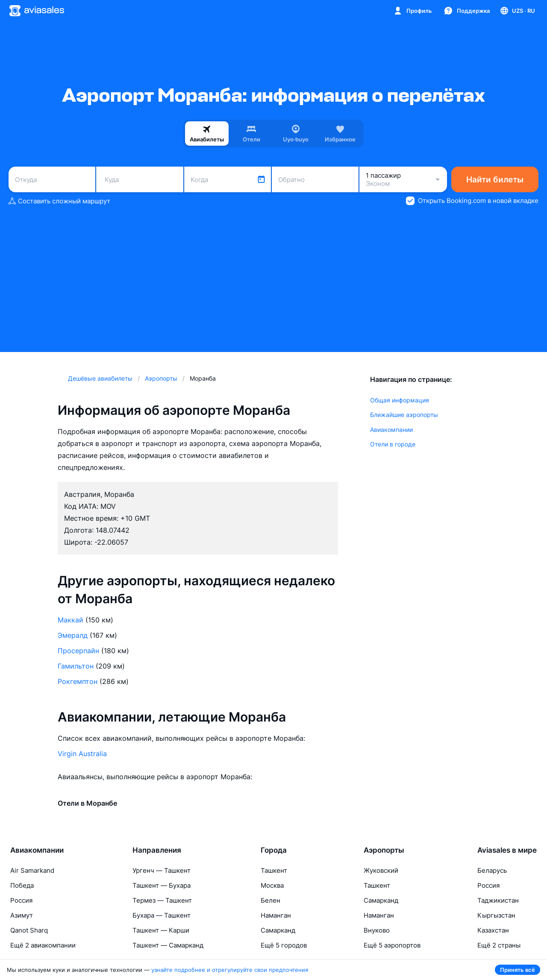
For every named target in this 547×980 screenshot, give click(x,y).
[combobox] (52, 179)
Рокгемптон (78, 681)
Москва (272, 885)
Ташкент (274, 870)
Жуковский (381, 870)
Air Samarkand (32, 870)
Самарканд (278, 930)
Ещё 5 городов (284, 945)
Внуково (377, 930)
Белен (271, 900)
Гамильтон (76, 666)
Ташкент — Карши (161, 930)
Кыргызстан (496, 915)
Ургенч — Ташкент (162, 870)
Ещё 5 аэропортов (392, 945)
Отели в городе (393, 444)
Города (274, 850)
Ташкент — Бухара (162, 885)
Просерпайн (78, 651)
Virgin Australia (82, 754)
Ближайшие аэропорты (404, 415)
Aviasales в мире (507, 850)
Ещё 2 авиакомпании (43, 945)
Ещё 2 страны (499, 945)
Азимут (22, 915)
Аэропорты (384, 850)
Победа (22, 885)
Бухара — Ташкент (162, 915)
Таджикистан (498, 900)
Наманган (276, 915)
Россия (21, 900)
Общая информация (400, 400)
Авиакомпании (391, 430)
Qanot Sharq (29, 930)
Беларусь (492, 870)
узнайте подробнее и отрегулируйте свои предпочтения (230, 970)
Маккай (71, 620)
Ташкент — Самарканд (168, 945)
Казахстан (493, 930)
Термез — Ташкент (162, 900)
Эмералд (73, 635)
